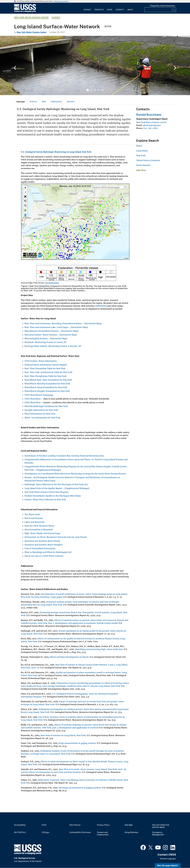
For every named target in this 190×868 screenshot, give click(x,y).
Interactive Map (93, 323)
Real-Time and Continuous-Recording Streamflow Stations (53, 323)
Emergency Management (158, 834)
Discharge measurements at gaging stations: (80, 788)
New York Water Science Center (31, 17)
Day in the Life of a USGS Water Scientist (44, 556)
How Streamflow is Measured (39, 530)
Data (44, 102)
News (110, 10)
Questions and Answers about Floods (42, 541)
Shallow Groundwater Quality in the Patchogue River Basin (53, 496)
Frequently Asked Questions (162, 6)
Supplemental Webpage (48, 470)
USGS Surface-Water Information (41, 361)
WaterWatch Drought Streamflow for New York (47, 391)
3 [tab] (95, 90)
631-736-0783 (150, 128)
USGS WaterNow (32, 402)
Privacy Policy (103, 825)
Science (87, 10)
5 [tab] (102, 90)
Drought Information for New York (41, 410)
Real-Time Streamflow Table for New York (45, 368)
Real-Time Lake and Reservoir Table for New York (48, 372)
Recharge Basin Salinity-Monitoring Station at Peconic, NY (53, 346)
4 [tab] (99, 90)
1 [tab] (88, 90)
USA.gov (46, 832)
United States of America (148, 160)
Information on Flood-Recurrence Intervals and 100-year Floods (55, 537)
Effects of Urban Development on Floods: (69, 657)
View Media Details (52, 283)
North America (143, 165)
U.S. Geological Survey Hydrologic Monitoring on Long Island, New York (56, 152)
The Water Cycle (32, 514)
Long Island (142, 151)
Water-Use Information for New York (42, 418)
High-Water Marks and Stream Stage (42, 533)
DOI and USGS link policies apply (161, 826)
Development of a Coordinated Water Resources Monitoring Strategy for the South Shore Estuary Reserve (75, 474)
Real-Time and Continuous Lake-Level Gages (46, 327)
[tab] (21, 102)
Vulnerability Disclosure (80, 832)
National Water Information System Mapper (46, 365)
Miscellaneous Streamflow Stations (42, 331)
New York (141, 155)
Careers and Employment (103, 834)
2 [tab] (91, 90)
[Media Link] (75, 233)
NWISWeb (101, 306)
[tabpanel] (95, 65)
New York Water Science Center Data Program (46, 492)
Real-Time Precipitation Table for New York (46, 376)
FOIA (44, 825)
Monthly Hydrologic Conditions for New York (46, 406)
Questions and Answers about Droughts (44, 545)
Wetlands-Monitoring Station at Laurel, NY (45, 342)
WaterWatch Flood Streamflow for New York (46, 387)
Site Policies (75, 825)
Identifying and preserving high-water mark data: (99, 649)
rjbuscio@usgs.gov (152, 125)
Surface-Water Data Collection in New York (45, 500)
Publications (56, 102)
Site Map (129, 825)
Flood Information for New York (40, 414)
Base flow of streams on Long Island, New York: (63, 735)
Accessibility (20, 825)
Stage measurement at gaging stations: (77, 743)
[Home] (25, 12)
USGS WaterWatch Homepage (39, 395)
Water (139, 146)
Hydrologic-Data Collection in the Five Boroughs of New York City (56, 484)
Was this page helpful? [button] (168, 866)
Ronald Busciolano (149, 115)
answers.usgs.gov (168, 859)
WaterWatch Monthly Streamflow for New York (47, 384)
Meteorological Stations (36, 338)
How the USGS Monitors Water (39, 526)
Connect (120, 10)
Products (99, 10)
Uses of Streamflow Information (40, 548)
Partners (71, 102)
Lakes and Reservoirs (35, 522)
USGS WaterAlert (33, 399)
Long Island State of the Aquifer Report (43, 488)
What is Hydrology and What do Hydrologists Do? (48, 552)
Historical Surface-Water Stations (41, 335)
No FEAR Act (20, 832)
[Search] (174, 10)
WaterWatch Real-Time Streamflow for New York (48, 380)
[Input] (160, 10)
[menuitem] (87, 8)
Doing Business (131, 832)
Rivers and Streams (34, 518)
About (130, 10)
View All (141, 170)
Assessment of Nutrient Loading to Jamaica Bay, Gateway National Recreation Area (64, 456)
